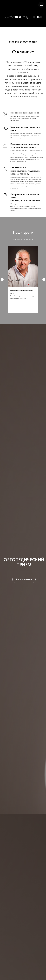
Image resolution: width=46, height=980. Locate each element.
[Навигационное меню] (41, 5)
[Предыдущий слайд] (2, 279)
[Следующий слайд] (44, 279)
